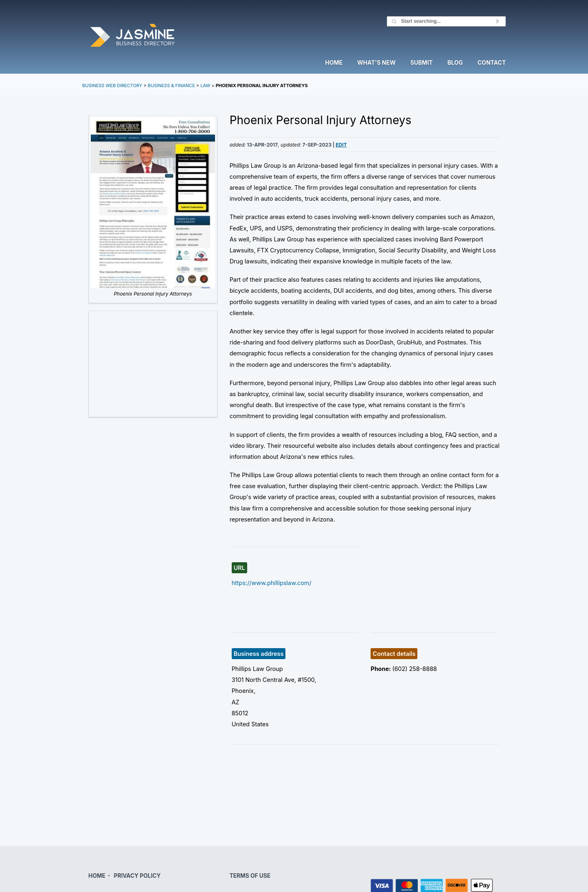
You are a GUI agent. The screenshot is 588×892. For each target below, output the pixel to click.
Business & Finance (171, 85)
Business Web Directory (112, 85)
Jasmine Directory (133, 36)
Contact (492, 63)
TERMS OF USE (250, 876)
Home (334, 63)
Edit (341, 145)
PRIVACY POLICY (137, 876)
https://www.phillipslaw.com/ (272, 583)
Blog (455, 63)
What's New (376, 63)
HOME (97, 876)
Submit (421, 63)
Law (205, 85)
